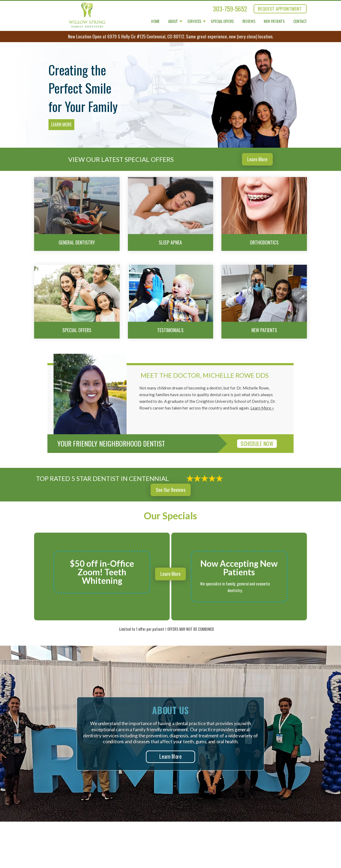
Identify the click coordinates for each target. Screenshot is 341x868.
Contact (300, 21)
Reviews (249, 21)
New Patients (274, 21)
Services (194, 21)
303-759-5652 (230, 9)
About (173, 21)
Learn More (61, 124)
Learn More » (262, 408)
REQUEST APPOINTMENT (280, 9)
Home (155, 21)
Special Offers (222, 21)
